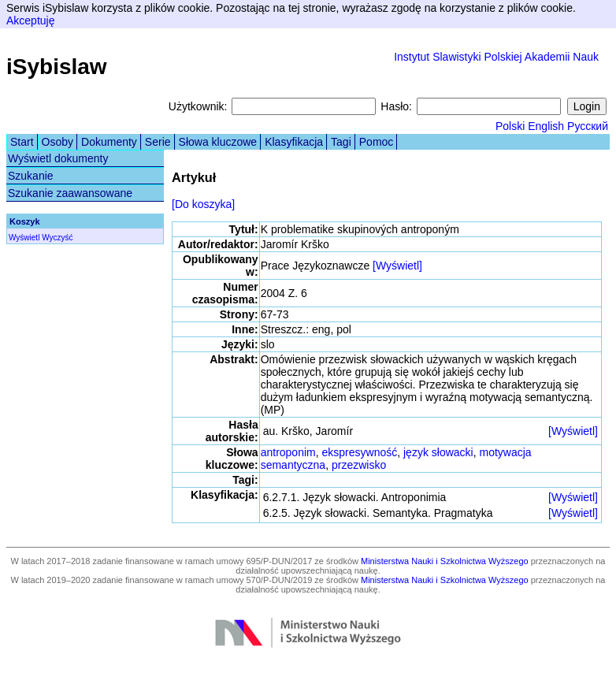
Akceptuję (30, 20)
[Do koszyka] (203, 204)
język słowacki (438, 452)
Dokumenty (109, 142)
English (546, 126)
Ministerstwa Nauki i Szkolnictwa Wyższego (445, 561)
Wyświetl (24, 238)
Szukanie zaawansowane (70, 193)
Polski (510, 126)
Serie (158, 142)
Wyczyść (57, 238)
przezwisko (359, 465)
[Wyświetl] (397, 266)
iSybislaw (57, 67)
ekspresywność (360, 452)
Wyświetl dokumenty (58, 158)
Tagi (341, 142)
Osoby (58, 142)
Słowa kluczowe (218, 142)
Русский (588, 126)
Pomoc (377, 142)
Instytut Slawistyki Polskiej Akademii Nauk (496, 57)
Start (22, 142)
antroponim (288, 452)
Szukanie (31, 176)
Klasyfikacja (294, 142)
